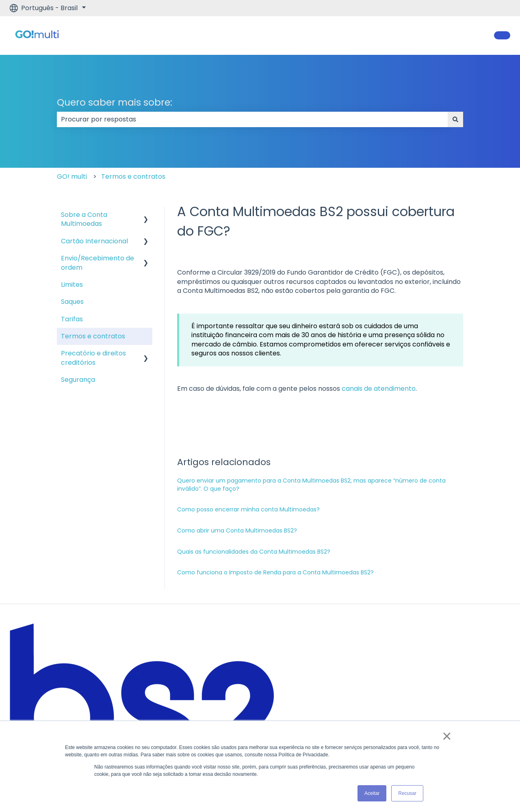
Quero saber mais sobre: (115, 102)
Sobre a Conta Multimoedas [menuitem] (84, 219)
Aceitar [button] (372, 793)
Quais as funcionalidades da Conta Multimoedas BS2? (254, 552)
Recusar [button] (407, 793)
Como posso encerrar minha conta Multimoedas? (248, 509)
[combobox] (252, 119)
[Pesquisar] (455, 119)
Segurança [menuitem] (78, 380)
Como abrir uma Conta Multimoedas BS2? (237, 531)
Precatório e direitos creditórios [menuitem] (93, 358)
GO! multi (72, 176)
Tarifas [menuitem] (72, 319)
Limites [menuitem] (72, 285)
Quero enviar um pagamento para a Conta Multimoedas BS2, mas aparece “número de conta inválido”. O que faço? (311, 485)
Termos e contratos (133, 176)
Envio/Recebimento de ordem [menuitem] (97, 263)
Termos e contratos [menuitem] (93, 336)
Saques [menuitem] (72, 302)
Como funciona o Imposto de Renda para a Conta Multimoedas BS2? (275, 572)
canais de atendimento (379, 389)
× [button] (447, 736)
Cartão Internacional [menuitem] (94, 241)
